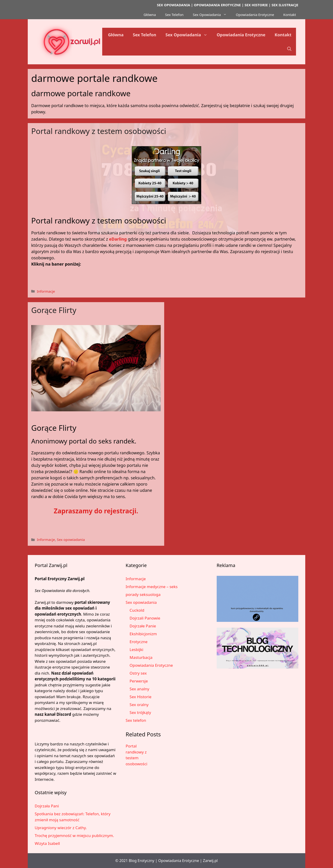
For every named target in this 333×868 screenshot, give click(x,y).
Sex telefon (136, 720)
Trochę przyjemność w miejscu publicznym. (74, 835)
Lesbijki (136, 649)
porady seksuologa (143, 594)
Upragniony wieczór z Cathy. (61, 828)
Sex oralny (139, 705)
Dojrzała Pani (47, 806)
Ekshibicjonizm (143, 634)
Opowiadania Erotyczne (255, 15)
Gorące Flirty (54, 310)
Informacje (46, 291)
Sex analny (139, 689)
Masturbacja (141, 657)
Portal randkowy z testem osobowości (99, 131)
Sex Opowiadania (212, 15)
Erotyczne (138, 642)
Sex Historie (140, 697)
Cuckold (137, 610)
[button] (289, 49)
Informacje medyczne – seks (152, 587)
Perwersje (139, 681)
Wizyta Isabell (47, 843)
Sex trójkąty (140, 712)
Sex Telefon (174, 15)
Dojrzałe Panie (143, 626)
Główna (150, 15)
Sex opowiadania (71, 539)
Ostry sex (138, 673)
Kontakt (290, 15)
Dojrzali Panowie (145, 618)
